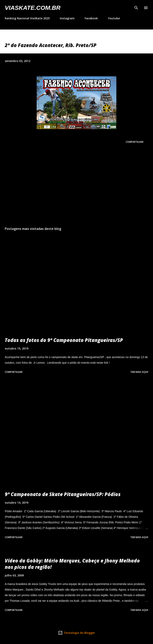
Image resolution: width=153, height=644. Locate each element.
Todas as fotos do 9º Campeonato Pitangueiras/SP (64, 340)
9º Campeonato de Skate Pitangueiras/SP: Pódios (63, 494)
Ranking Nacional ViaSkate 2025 (27, 18)
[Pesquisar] (136, 7)
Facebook (91, 18)
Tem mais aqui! (139, 372)
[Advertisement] (76, 186)
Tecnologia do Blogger (76, 633)
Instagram (67, 18)
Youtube (114, 18)
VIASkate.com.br (33, 8)
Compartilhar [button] (135, 142)
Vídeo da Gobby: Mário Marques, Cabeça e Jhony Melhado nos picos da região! (72, 564)
